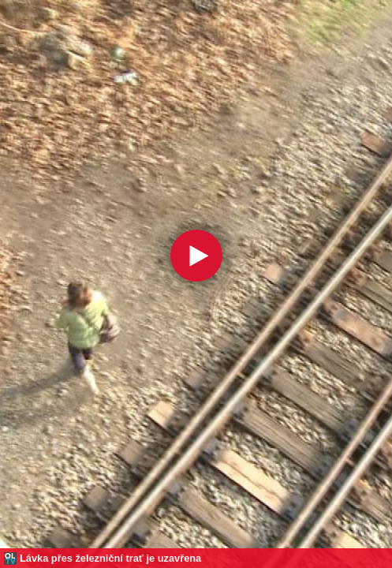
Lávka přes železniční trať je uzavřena (110, 558)
